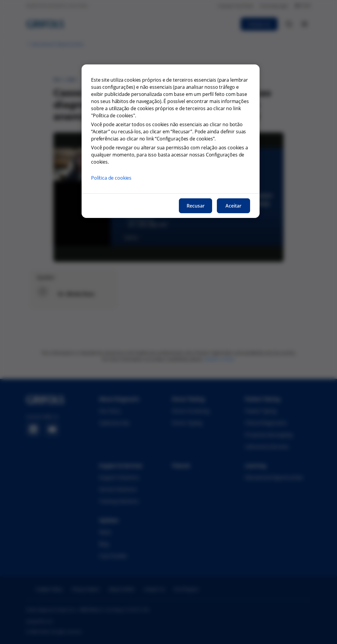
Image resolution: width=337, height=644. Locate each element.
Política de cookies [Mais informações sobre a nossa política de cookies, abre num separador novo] (111, 178)
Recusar (196, 206)
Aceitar (233, 206)
